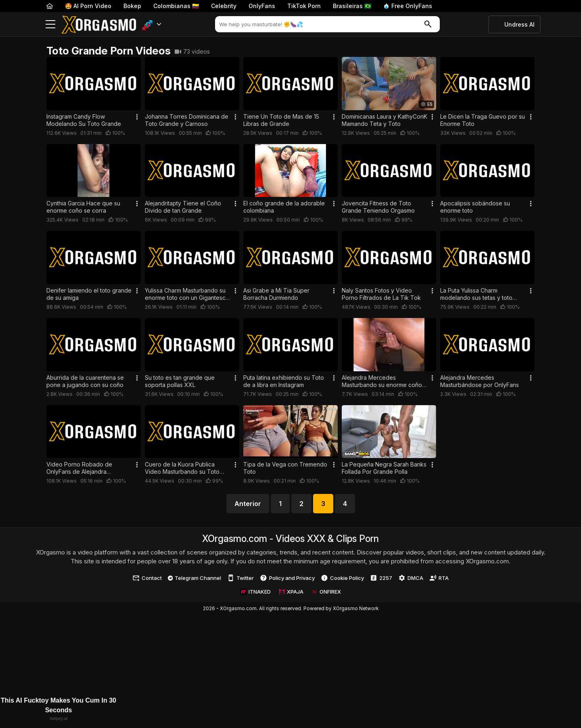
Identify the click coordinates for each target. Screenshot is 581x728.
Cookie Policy (342, 578)
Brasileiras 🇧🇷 (352, 6)
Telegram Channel (195, 578)
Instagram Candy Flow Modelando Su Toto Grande (84, 120)
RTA (439, 578)
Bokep (132, 6)
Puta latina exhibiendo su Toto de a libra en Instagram (284, 381)
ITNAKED (256, 592)
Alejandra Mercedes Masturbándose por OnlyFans (480, 381)
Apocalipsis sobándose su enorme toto (475, 207)
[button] (152, 24)
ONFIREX (326, 592)
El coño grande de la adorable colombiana (284, 207)
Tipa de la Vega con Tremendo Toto (285, 468)
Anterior (248, 504)
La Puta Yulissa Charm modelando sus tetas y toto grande (476, 294)
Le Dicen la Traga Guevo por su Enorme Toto (483, 120)
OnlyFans (262, 6)
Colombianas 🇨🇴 (176, 6)
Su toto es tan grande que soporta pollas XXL (180, 381)
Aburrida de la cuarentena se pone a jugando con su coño (85, 381)
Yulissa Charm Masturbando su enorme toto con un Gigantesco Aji (187, 294)
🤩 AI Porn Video (88, 6)
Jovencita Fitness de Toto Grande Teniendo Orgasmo (378, 207)
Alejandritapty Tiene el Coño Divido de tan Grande (183, 207)
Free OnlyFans (408, 6)
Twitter (240, 578)
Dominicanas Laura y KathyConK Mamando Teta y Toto (385, 120)
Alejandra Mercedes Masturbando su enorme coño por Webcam (382, 381)
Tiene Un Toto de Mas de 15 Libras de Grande (281, 120)
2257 (381, 578)
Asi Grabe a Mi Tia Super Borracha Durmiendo (276, 294)
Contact (147, 578)
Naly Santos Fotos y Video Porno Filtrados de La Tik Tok (381, 294)
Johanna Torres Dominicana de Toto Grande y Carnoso (187, 120)
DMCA (411, 578)
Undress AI (519, 24)
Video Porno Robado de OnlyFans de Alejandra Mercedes (79, 468)
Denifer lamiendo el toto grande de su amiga (89, 294)
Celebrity (224, 6)
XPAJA (291, 592)
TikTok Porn (304, 6)
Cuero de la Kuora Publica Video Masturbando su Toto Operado (182, 468)
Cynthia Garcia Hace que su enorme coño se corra (83, 207)
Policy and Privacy (287, 578)
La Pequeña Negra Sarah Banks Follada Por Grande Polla (384, 468)
